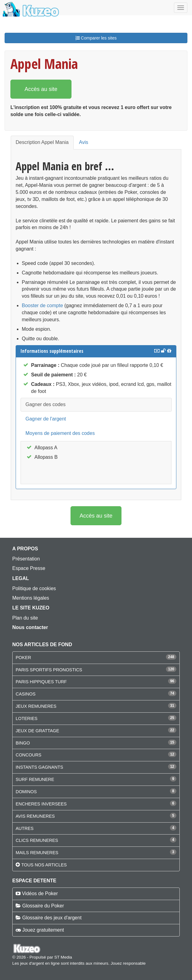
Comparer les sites (96, 38)
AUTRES (25, 828)
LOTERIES (27, 718)
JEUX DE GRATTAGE (37, 731)
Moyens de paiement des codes (60, 433)
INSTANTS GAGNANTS (39, 767)
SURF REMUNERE (35, 779)
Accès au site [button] (41, 89)
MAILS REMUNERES (37, 853)
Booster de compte (42, 305)
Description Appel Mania (42, 142)
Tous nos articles (44, 865)
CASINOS (26, 694)
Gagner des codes (46, 404)
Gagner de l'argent (46, 419)
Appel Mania (44, 64)
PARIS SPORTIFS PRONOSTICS (49, 670)
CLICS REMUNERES (37, 840)
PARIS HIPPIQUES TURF (41, 682)
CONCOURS (29, 755)
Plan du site (25, 618)
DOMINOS (26, 792)
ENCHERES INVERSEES (41, 804)
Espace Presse (29, 568)
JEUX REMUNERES (36, 706)
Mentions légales (31, 598)
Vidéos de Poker (40, 893)
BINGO (23, 743)
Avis (84, 142)
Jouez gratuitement (43, 930)
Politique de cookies (34, 588)
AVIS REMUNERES (35, 816)
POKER (23, 658)
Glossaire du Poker (43, 906)
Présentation (26, 559)
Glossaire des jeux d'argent (52, 918)
